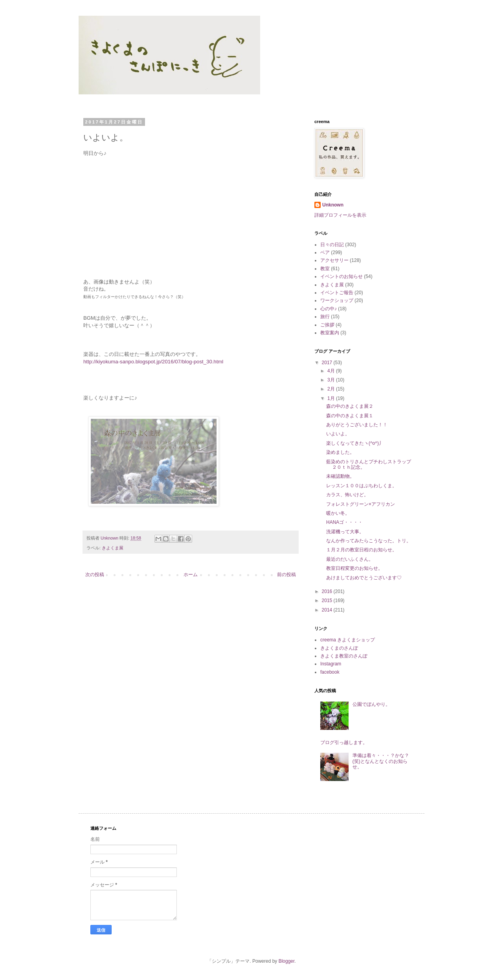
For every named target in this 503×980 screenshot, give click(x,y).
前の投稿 (286, 575)
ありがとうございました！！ (357, 425)
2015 (328, 601)
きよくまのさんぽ (339, 648)
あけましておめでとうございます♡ (364, 578)
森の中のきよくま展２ (350, 406)
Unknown (333, 205)
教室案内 (330, 333)
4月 (332, 371)
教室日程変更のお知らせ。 (354, 568)
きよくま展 (113, 548)
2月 (332, 389)
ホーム (191, 575)
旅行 (325, 317)
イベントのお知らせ (341, 276)
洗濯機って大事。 (345, 532)
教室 (325, 269)
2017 (328, 363)
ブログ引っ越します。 (344, 742)
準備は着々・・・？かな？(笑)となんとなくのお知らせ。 (381, 761)
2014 (328, 610)
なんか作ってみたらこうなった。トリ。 (369, 541)
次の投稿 (95, 575)
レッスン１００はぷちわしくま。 (362, 486)
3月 (332, 380)
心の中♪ (329, 309)
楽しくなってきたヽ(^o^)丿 (355, 443)
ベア (325, 252)
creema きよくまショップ (348, 640)
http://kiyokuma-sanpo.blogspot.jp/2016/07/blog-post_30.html (153, 362)
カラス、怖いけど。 (347, 495)
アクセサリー (334, 260)
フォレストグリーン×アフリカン (361, 504)
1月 (332, 398)
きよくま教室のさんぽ (344, 656)
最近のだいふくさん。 (350, 559)
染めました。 (340, 452)
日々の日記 (332, 245)
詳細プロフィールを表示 (340, 215)
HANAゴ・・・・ (344, 522)
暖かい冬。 (338, 513)
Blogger (287, 961)
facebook (330, 672)
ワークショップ (337, 300)
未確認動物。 (340, 476)
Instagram (331, 664)
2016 (328, 591)
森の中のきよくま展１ (350, 416)
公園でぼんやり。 (371, 704)
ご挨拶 (327, 325)
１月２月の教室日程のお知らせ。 (362, 550)
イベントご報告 (337, 293)
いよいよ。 (338, 434)
